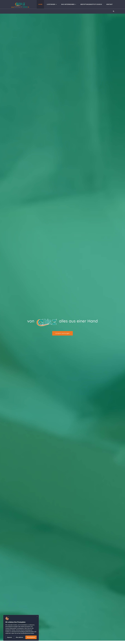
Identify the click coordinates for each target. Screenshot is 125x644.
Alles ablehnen (19, 637)
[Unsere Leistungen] (62, 333)
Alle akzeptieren (31, 637)
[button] (114, 11)
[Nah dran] (37, 616)
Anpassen (9, 637)
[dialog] (21, 628)
